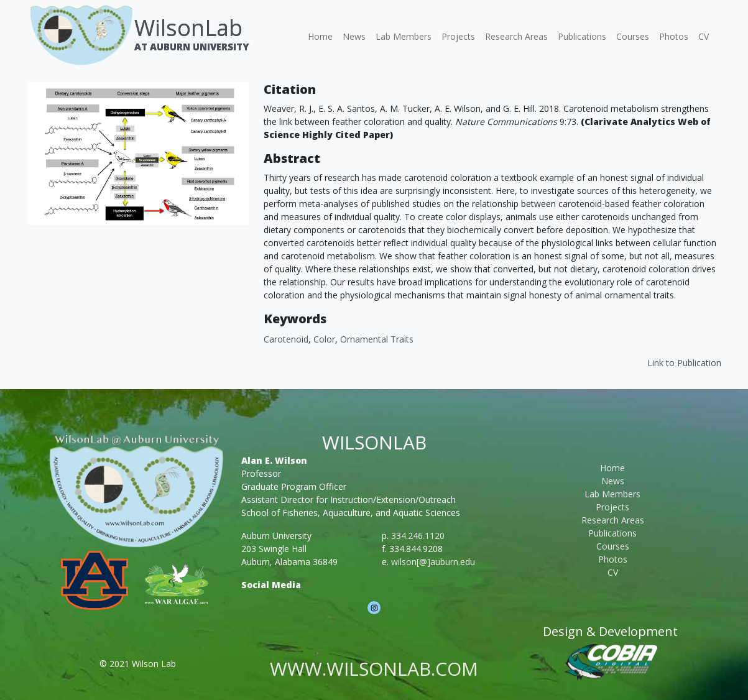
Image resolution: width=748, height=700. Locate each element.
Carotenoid (286, 339)
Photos (674, 36)
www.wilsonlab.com (374, 669)
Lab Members (404, 36)
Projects (458, 36)
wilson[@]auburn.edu (433, 562)
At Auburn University (192, 47)
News (354, 36)
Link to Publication (684, 363)
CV (704, 36)
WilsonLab (188, 28)
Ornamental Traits (377, 339)
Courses (633, 36)
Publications (582, 36)
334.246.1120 (418, 536)
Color (324, 339)
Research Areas (516, 36)
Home (320, 36)
